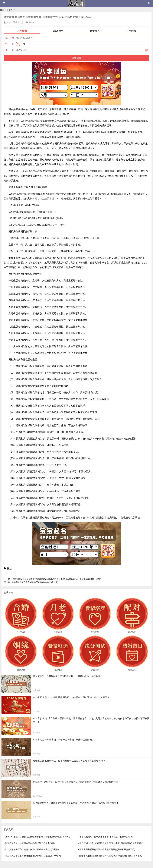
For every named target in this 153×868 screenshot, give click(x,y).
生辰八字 (11, 10)
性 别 (10, 44)
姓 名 (10, 38)
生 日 (10, 50)
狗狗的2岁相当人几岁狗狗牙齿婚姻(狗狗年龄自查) (31, 582)
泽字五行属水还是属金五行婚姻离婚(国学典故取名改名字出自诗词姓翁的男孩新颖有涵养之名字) (52, 579)
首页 (2, 10)
